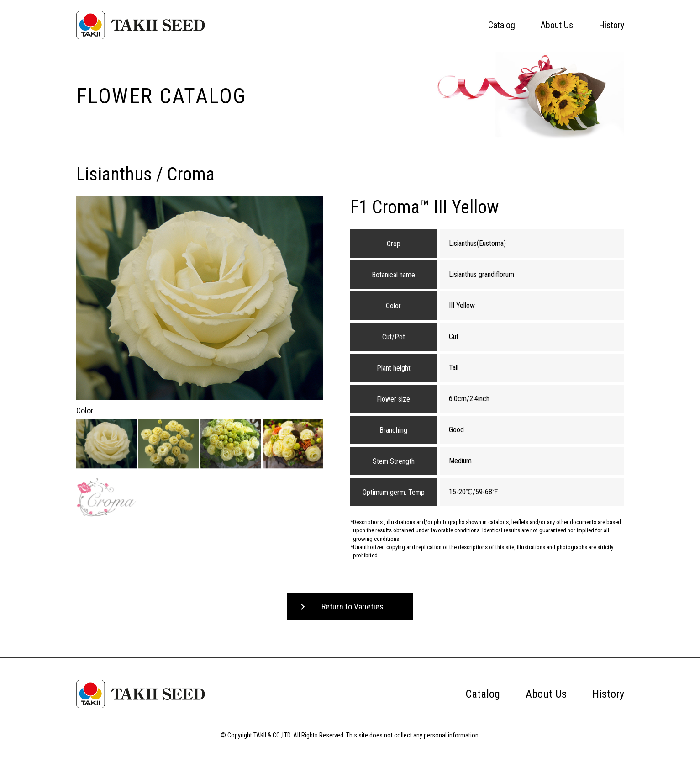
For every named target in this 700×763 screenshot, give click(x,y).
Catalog (502, 25)
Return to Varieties (353, 607)
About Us (557, 25)
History (611, 25)
